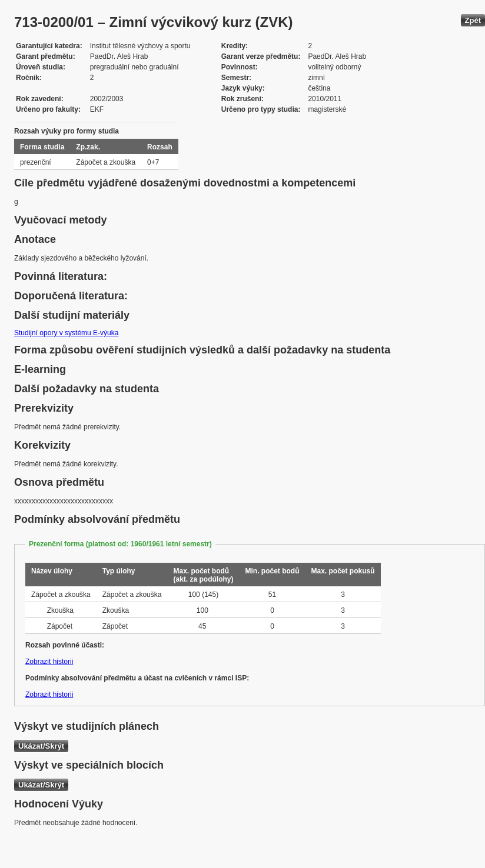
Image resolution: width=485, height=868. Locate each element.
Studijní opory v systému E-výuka (66, 333)
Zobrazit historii (49, 662)
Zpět (473, 20)
